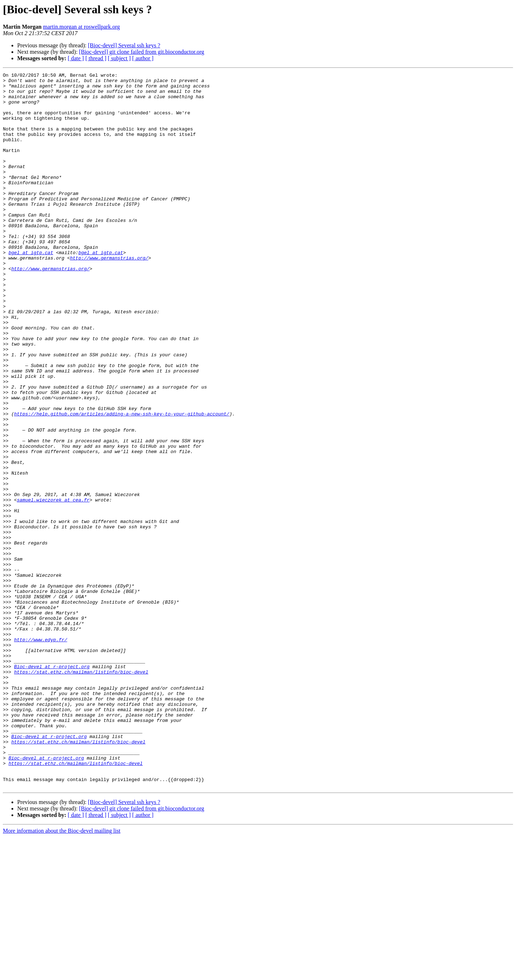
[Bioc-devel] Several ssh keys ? (124, 45)
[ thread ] (96, 58)
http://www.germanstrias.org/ (109, 295)
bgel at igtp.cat (31, 289)
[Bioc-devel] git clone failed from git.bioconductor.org (141, 52)
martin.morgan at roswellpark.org (81, 27)
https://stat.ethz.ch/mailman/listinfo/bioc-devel (81, 792)
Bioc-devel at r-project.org (52, 786)
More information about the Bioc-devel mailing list (62, 974)
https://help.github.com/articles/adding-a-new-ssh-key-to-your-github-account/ (122, 482)
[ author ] (143, 58)
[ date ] (76, 58)
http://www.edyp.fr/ (40, 753)
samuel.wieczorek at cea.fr (53, 586)
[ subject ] (119, 58)
